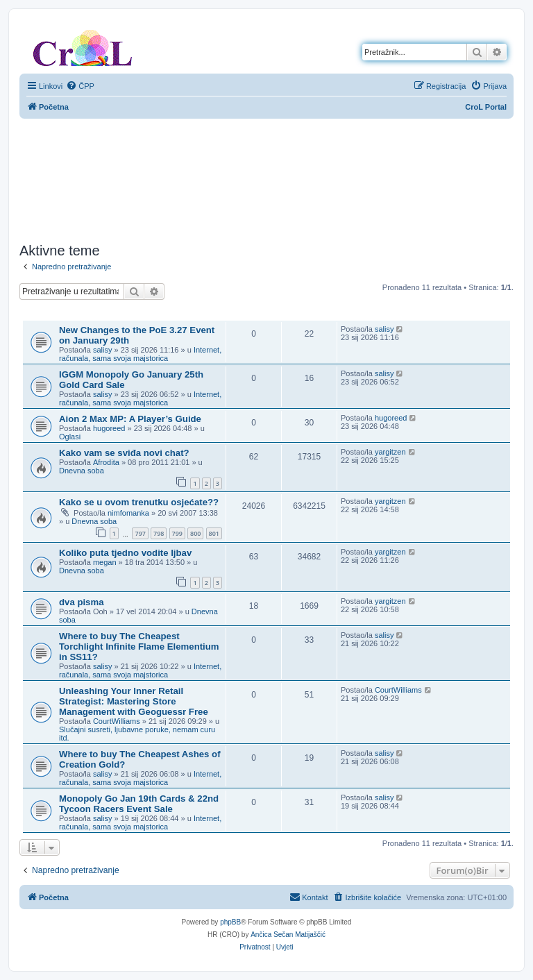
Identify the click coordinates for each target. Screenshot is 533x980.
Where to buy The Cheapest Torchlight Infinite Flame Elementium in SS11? (139, 647)
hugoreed (109, 428)
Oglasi (70, 437)
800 (195, 533)
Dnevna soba (82, 471)
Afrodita (106, 462)
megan (105, 562)
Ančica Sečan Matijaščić (288, 935)
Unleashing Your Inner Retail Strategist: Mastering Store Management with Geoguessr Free (134, 701)
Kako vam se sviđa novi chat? (124, 453)
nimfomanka (128, 513)
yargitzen (390, 452)
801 (214, 533)
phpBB (230, 922)
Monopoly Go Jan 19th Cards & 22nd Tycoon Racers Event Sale (139, 804)
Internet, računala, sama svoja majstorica (140, 354)
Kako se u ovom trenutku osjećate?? (139, 502)
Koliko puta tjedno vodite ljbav (125, 553)
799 (177, 533)
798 (159, 533)
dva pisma (82, 602)
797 (140, 533)
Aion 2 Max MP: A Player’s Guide (130, 419)
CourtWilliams (117, 721)
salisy (103, 350)
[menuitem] (80, 86)
